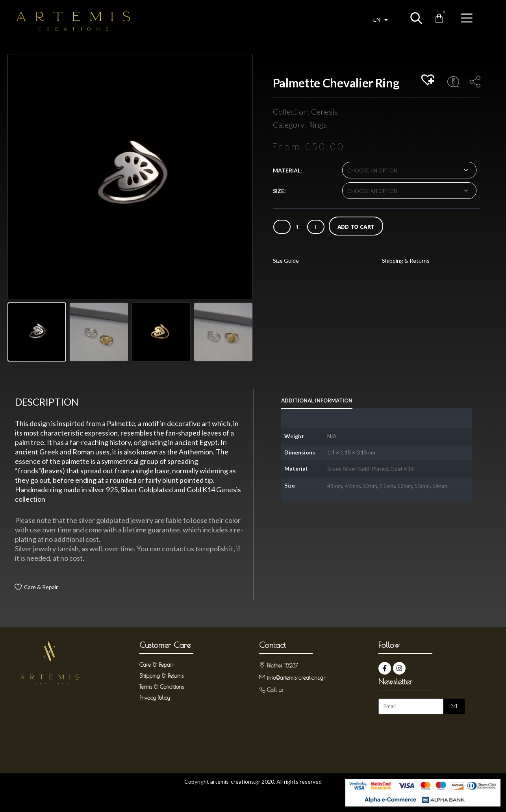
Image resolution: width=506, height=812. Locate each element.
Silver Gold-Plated (365, 469)
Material (287, 170)
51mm (387, 486)
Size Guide (286, 260)
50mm (370, 486)
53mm (422, 486)
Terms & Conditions (162, 687)
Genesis (324, 111)
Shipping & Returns (406, 260)
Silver (334, 469)
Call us (275, 690)
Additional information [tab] (317, 400)
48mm (335, 486)
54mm (440, 486)
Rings (317, 124)
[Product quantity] (297, 227)
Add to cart (356, 227)
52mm (405, 486)
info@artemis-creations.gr (296, 678)
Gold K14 (402, 469)
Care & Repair (41, 587)
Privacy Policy (155, 698)
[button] (429, 80)
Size (279, 191)
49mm (352, 486)
